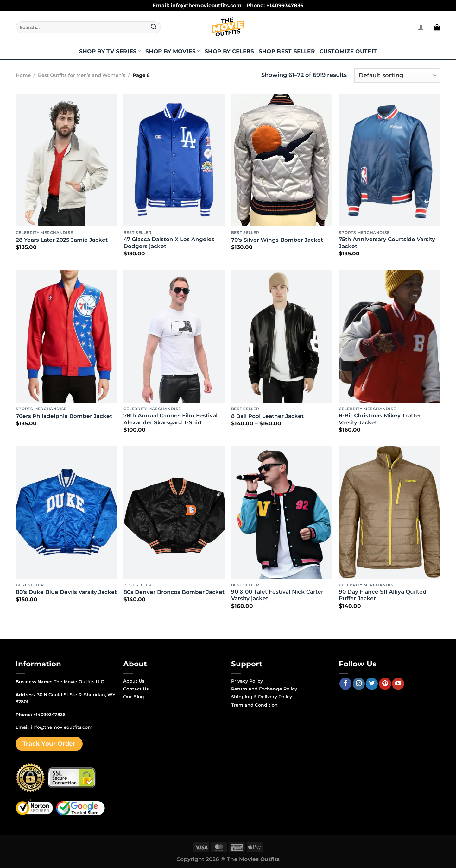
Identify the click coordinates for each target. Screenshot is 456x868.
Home (23, 75)
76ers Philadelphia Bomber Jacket (64, 416)
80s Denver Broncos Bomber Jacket (174, 592)
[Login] (421, 27)
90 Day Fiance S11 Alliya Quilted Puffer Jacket (383, 595)
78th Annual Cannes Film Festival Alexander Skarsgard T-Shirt (171, 419)
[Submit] (154, 27)
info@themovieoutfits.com (62, 727)
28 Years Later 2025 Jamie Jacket (62, 240)
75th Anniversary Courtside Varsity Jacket (387, 243)
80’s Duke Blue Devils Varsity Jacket (66, 592)
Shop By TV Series (110, 51)
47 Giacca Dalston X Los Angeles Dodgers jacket (169, 243)
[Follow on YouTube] (398, 684)
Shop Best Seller (287, 51)
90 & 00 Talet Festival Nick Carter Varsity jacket (277, 595)
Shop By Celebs (229, 51)
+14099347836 (49, 715)
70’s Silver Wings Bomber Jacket (277, 240)
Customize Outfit (348, 51)
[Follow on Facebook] (345, 684)
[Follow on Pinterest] (385, 684)
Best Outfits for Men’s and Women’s (82, 75)
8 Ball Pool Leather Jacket (267, 416)
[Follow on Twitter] (372, 684)
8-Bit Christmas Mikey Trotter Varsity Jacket (380, 419)
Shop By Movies (173, 51)
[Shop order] (397, 75)
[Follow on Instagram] (359, 684)
